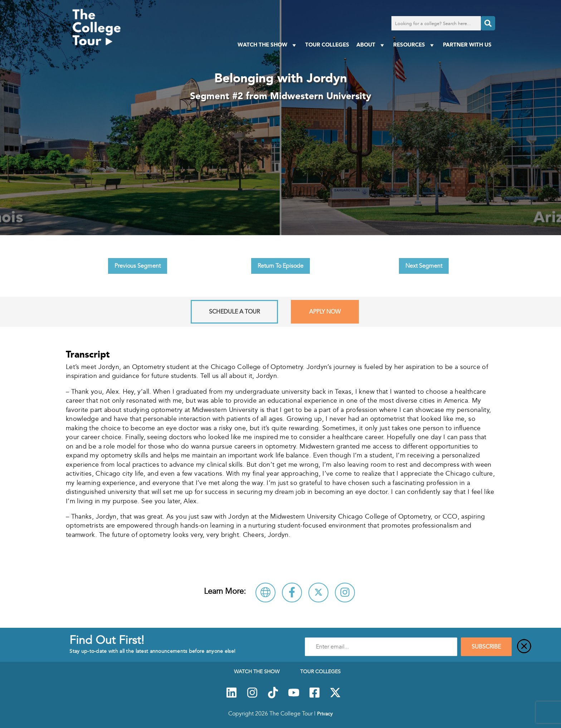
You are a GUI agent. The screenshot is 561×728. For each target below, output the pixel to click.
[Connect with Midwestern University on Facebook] (292, 593)
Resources (414, 45)
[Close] (524, 647)
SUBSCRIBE (486, 647)
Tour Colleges (327, 45)
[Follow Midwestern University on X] (318, 593)
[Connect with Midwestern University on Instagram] (345, 593)
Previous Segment (138, 266)
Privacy (325, 714)
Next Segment (424, 266)
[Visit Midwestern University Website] (265, 593)
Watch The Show (268, 45)
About (371, 45)
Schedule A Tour (234, 312)
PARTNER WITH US (467, 45)
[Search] (488, 23)
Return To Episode (280, 266)
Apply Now (325, 312)
